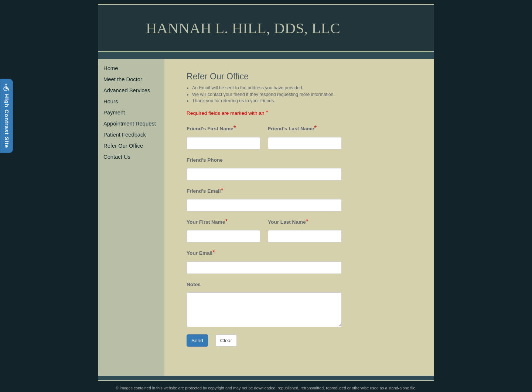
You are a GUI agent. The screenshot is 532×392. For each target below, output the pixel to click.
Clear (226, 341)
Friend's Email (204, 191)
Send (197, 341)
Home (111, 68)
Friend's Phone (205, 160)
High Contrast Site (6, 116)
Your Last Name (287, 222)
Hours (111, 102)
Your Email (199, 253)
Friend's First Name (210, 129)
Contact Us (117, 157)
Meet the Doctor (123, 79)
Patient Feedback (125, 135)
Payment (114, 113)
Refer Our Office (123, 146)
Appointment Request (130, 124)
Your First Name (206, 222)
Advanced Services (127, 90)
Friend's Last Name (291, 129)
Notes (194, 284)
